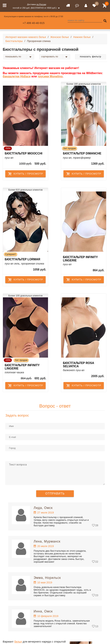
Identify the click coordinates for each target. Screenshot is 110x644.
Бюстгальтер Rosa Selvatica (78, 365)
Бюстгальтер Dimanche (82, 153)
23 (97, 595)
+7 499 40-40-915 (33, 23)
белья (18, 642)
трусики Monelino (50, 76)
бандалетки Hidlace (17, 76)
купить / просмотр (26, 174)
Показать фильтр (91, 56)
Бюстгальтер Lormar (22, 259)
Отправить (55, 493)
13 (97, 626)
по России (41, 4)
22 (97, 562)
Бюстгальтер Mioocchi (24, 153)
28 (97, 525)
